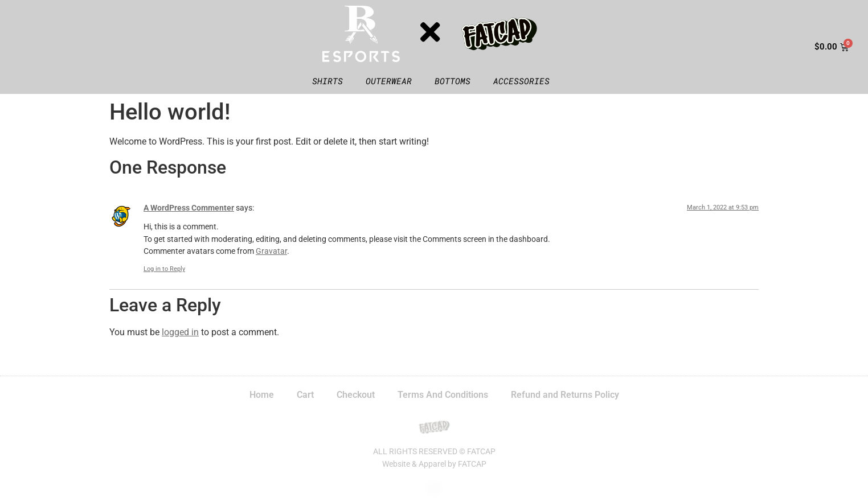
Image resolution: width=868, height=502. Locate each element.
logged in (180, 332)
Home (262, 395)
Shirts (327, 81)
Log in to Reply (164, 269)
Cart (305, 395)
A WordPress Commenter (189, 208)
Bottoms (453, 81)
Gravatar (271, 251)
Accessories (521, 81)
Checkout (356, 395)
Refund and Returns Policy (565, 395)
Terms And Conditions (443, 395)
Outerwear (389, 81)
